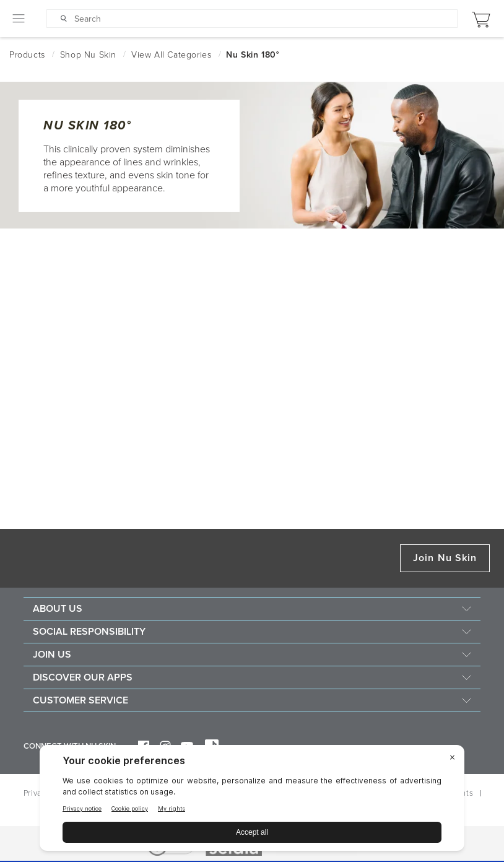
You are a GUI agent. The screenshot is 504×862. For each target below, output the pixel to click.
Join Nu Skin (445, 558)
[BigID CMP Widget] (252, 801)
